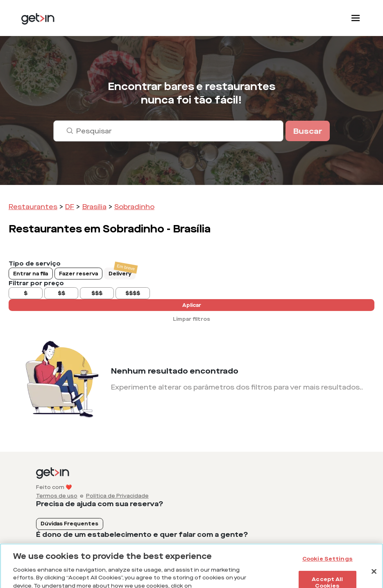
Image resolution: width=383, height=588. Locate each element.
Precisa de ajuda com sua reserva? (100, 504)
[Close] (374, 576)
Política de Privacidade (117, 496)
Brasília (94, 207)
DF (70, 207)
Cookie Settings (327, 563)
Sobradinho (134, 207)
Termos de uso (57, 496)
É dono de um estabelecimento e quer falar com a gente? (142, 535)
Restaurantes (33, 207)
